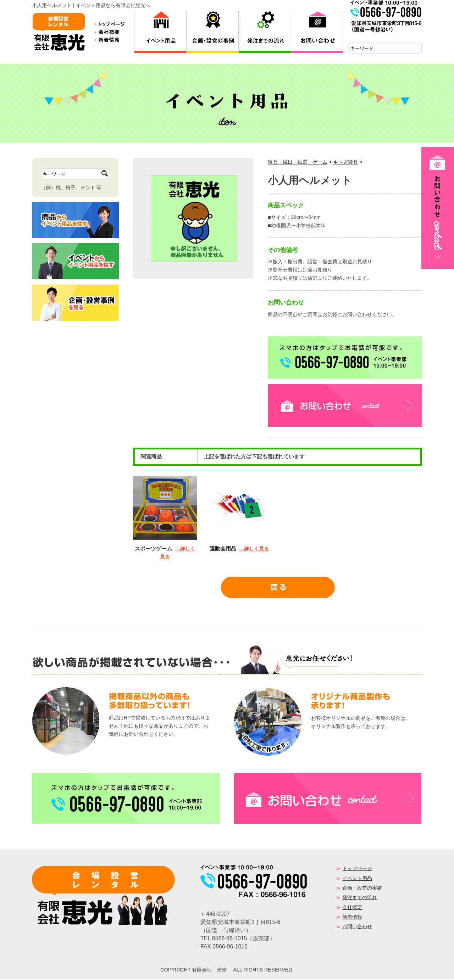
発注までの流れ (360, 898)
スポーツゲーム (153, 549)
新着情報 (352, 918)
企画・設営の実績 (362, 889)
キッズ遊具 (345, 163)
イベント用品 (357, 879)
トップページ (357, 869)
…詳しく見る (254, 549)
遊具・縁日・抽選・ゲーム (298, 163)
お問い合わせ (357, 927)
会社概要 (352, 908)
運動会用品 (223, 549)
